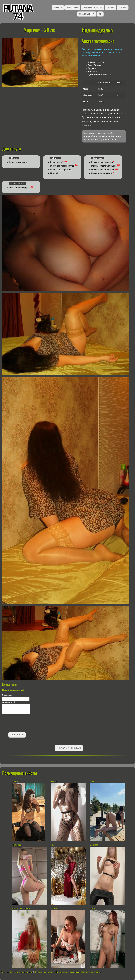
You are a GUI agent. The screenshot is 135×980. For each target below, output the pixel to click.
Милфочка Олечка (21, 908)
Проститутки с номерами (67, 972)
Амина (54, 908)
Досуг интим (7, 972)
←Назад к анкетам (69, 748)
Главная (58, 8)
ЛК (100, 14)
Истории (123, 8)
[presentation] (22, 724)
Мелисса (94, 845)
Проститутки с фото (91, 972)
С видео (110, 8)
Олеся (15, 781)
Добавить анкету (87, 14)
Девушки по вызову (44, 972)
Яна (53, 845)
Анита (54, 781)
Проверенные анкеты (92, 8)
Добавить (17, 735)
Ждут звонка (72, 8)
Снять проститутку (24, 972)
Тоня (92, 781)
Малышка (17, 845)
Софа (92, 908)
